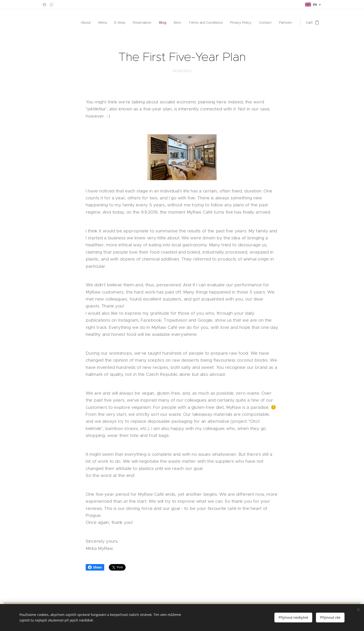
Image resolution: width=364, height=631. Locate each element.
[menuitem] (88, 23)
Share (95, 567)
